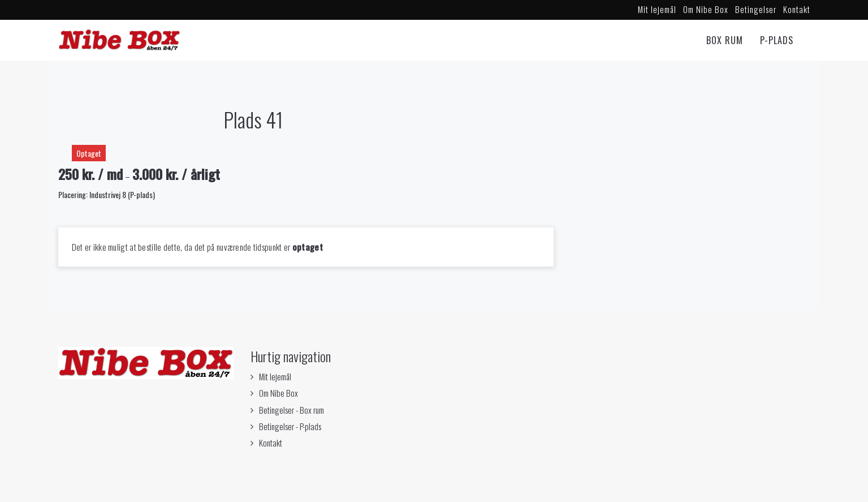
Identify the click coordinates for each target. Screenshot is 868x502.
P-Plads (777, 40)
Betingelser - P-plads (290, 426)
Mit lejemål (657, 9)
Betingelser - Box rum (292, 410)
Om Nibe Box (706, 9)
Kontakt (797, 9)
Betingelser (756, 9)
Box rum (725, 40)
